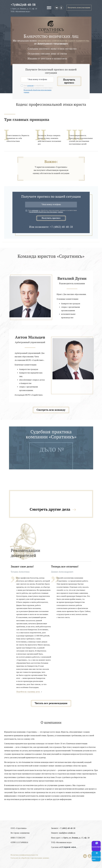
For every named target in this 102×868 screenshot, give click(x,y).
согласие (30, 86)
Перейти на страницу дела (28, 692)
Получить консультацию (79, 8)
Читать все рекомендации (51, 703)
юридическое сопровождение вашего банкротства (63, 41)
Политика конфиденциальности (24, 855)
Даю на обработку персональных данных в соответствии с (52, 211)
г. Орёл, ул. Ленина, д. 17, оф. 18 (76, 838)
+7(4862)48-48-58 (23, 5)
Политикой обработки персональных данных (46, 212)
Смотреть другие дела (50, 509)
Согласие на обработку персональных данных (30, 858)
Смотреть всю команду (51, 410)
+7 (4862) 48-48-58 (67, 828)
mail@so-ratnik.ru (67, 833)
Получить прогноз (69, 81)
